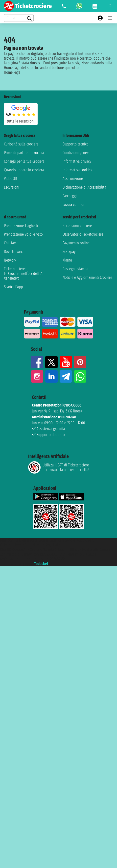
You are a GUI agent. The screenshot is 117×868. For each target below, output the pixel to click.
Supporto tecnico (76, 144)
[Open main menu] (110, 18)
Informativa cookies (77, 170)
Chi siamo (11, 243)
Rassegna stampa (75, 269)
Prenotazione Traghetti (21, 226)
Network (10, 260)
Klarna (67, 260)
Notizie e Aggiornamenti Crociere (87, 277)
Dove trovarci (14, 252)
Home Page (12, 72)
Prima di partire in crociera (24, 153)
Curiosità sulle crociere (21, 144)
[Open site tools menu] (110, 6)
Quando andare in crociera (24, 170)
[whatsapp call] (79, 6)
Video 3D (10, 179)
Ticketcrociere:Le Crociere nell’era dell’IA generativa (23, 274)
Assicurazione (73, 179)
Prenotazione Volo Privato (23, 234)
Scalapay (69, 252)
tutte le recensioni (21, 121)
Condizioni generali (77, 153)
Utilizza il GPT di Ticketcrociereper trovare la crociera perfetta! (59, 467)
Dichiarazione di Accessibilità (84, 187)
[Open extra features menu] (19, 18)
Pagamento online (76, 243)
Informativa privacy (77, 161)
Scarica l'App (13, 287)
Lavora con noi (73, 204)
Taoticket (41, 564)
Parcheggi (70, 196)
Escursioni (12, 187)
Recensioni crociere (77, 226)
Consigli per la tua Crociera (24, 161)
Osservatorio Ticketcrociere (83, 234)
